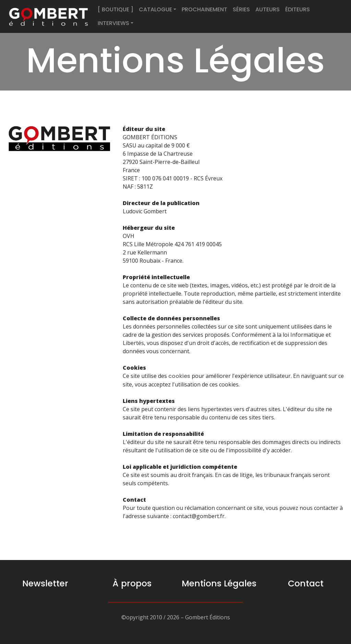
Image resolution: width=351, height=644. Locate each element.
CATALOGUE (155, 9)
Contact (306, 583)
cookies (179, 376)
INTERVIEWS (113, 23)
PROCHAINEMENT (204, 9)
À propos (132, 583)
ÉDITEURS (298, 9)
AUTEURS (268, 9)
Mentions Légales (219, 583)
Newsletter (45, 583)
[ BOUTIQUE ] (116, 9)
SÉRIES (241, 9)
